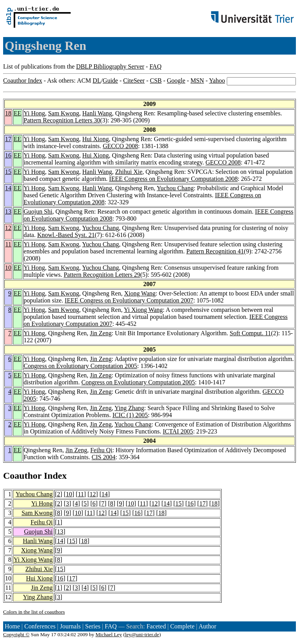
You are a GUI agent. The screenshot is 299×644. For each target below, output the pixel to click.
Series (93, 626)
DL (97, 80)
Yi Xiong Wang (143, 310)
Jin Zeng (101, 333)
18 (8, 113)
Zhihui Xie (129, 172)
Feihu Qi (101, 450)
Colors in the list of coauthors (34, 612)
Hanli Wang (97, 113)
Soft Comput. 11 (251, 333)
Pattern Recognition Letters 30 (62, 120)
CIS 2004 (104, 457)
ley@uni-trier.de (142, 634)
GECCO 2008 (120, 146)
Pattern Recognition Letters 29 (102, 275)
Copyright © (16, 634)
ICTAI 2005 (178, 431)
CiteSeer (134, 80)
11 (8, 244)
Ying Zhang (129, 408)
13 (8, 211)
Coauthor (22, 476)
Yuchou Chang (175, 188)
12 (8, 228)
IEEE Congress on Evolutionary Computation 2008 (174, 179)
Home (12, 626)
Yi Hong (35, 113)
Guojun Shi (38, 211)
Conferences (40, 626)
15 (8, 172)
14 (8, 188)
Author (207, 626)
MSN (197, 80)
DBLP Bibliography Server (110, 66)
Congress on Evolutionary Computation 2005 (81, 366)
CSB (156, 80)
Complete (182, 626)
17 (8, 139)
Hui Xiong (96, 139)
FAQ (156, 66)
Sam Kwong (64, 113)
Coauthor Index (23, 80)
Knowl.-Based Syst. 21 (66, 235)
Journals (70, 626)
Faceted (156, 626)
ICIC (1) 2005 (130, 415)
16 (8, 155)
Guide (110, 80)
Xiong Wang (140, 293)
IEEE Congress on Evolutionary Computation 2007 (129, 300)
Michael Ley (109, 634)
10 (8, 268)
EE (18, 113)
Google (176, 80)
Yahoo (217, 80)
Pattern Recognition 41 (215, 251)
